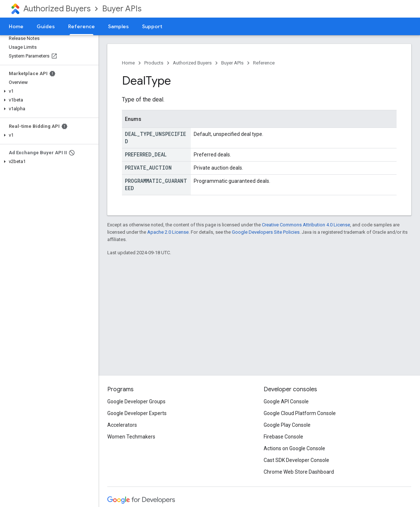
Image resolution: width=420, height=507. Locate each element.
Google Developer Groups (136, 401)
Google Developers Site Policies (266, 232)
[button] (48, 91)
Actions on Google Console (294, 448)
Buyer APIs (122, 9)
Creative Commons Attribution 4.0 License (306, 225)
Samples (118, 26)
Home (16, 26)
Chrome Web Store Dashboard (299, 472)
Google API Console (286, 401)
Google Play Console (287, 425)
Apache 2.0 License (168, 232)
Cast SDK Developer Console (296, 460)
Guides (46, 26)
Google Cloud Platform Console (300, 413)
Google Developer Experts (137, 413)
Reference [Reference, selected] (81, 26)
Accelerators (122, 425)
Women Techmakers (131, 437)
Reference (264, 63)
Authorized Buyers (57, 9)
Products (154, 63)
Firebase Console (283, 437)
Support (152, 26)
